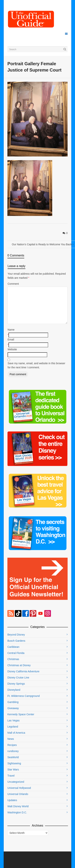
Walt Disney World (18, 806)
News (11, 739)
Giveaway (13, 708)
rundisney (13, 751)
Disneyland (14, 690)
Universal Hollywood (19, 788)
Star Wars (13, 770)
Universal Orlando (18, 794)
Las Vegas (13, 720)
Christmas (13, 659)
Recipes (12, 745)
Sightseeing (14, 763)
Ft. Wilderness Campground (24, 696)
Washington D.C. (17, 812)
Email (11, 340)
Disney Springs (16, 684)
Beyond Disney (16, 635)
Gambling (13, 702)
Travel (11, 776)
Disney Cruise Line (18, 678)
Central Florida (16, 653)
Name (11, 330)
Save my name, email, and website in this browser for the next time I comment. (36, 365)
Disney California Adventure (23, 671)
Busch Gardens (16, 641)
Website (12, 349)
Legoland (13, 727)
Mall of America (16, 733)
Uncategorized (16, 782)
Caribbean (13, 647)
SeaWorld (13, 757)
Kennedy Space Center (21, 714)
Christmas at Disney (19, 665)
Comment (13, 284)
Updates (12, 800)
